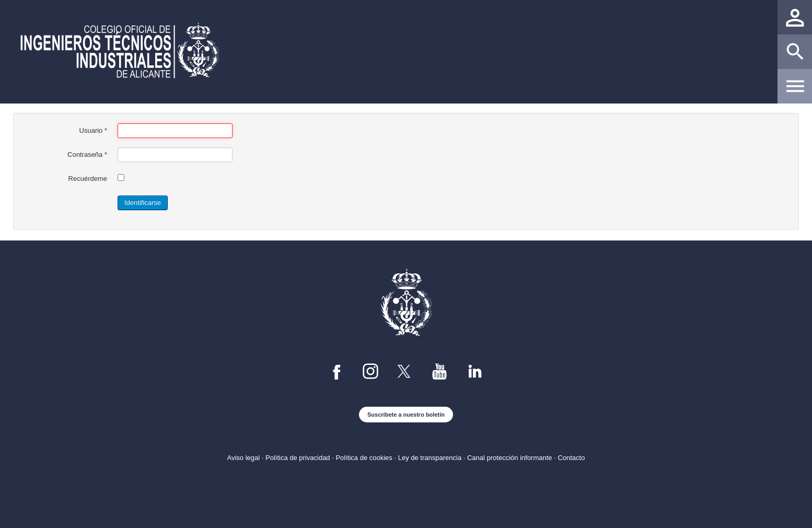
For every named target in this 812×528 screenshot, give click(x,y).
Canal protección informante (510, 458)
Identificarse (143, 203)
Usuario (93, 130)
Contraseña (87, 154)
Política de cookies (364, 458)
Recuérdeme (88, 179)
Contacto (571, 458)
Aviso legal (244, 458)
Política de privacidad (298, 458)
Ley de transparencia (430, 458)
